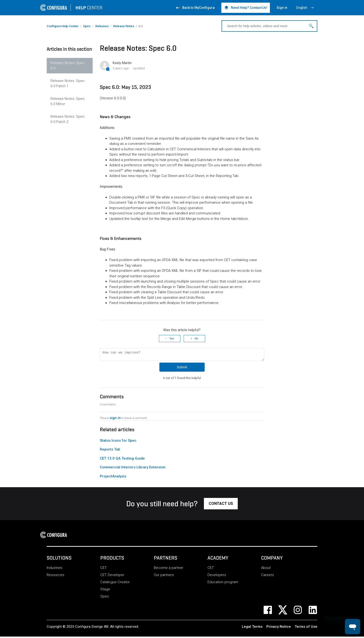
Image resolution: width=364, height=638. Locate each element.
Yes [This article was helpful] (172, 339)
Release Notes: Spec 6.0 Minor (68, 101)
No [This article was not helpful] (196, 339)
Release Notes (124, 26)
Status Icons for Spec (118, 442)
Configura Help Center (63, 26)
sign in (115, 419)
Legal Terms (252, 628)
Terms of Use (306, 628)
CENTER (89, 8)
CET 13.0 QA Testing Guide (122, 460)
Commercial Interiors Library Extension (133, 469)
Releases (102, 26)
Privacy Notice (279, 628)
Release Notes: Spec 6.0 (68, 66)
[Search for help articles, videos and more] (269, 26)
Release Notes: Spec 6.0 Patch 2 (68, 119)
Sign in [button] (282, 8)
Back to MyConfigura (195, 8)
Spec (87, 26)
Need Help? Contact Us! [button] (246, 8)
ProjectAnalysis (113, 478)
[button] (221, 505)
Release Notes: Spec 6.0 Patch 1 (68, 84)
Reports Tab (110, 451)
